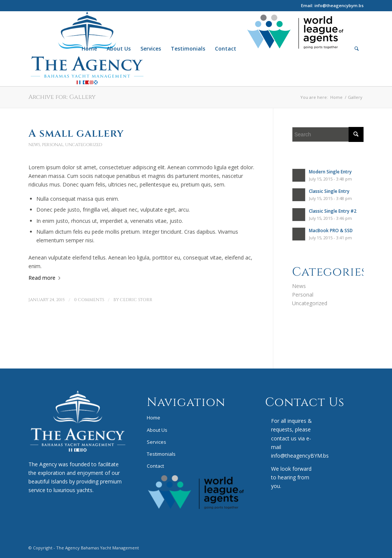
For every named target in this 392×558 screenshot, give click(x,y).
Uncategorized (84, 145)
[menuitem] (89, 49)
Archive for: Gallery (62, 97)
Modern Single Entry (330, 172)
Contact (155, 466)
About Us (157, 430)
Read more (46, 278)
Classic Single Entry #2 (333, 211)
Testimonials (161, 454)
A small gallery (76, 134)
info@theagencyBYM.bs (300, 456)
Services (157, 442)
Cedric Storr (136, 300)
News (34, 145)
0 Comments (89, 300)
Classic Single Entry (329, 191)
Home (154, 418)
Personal (53, 145)
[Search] (357, 49)
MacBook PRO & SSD (331, 230)
